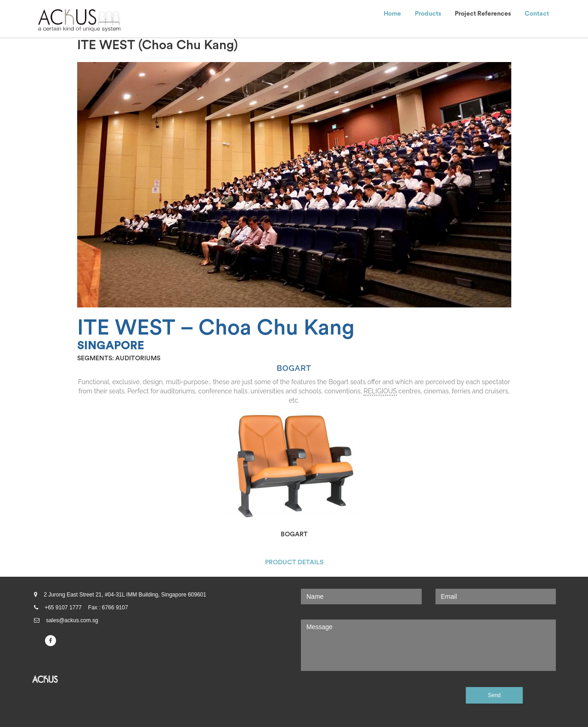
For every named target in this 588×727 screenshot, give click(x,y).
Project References (483, 14)
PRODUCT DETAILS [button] (294, 562)
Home (392, 14)
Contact (537, 14)
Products (428, 14)
